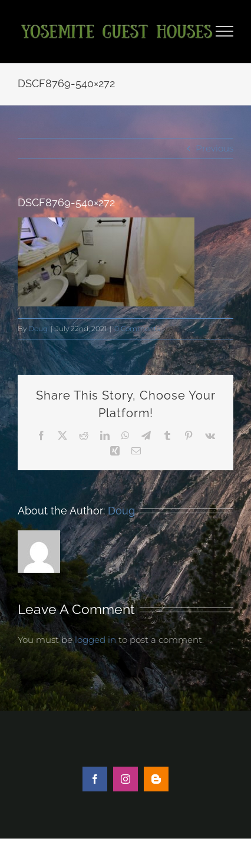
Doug (38, 329)
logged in (95, 640)
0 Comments (137, 329)
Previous (214, 148)
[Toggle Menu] (225, 31)
